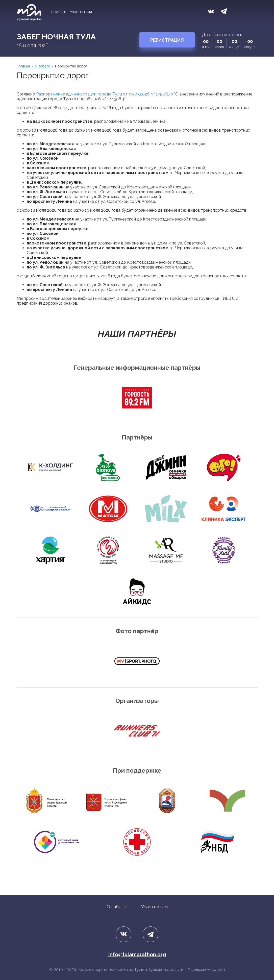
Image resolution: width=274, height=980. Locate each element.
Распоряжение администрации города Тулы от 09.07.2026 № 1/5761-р (105, 94)
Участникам (81, 12)
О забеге (59, 12)
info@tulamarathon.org (137, 954)
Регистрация (167, 40)
